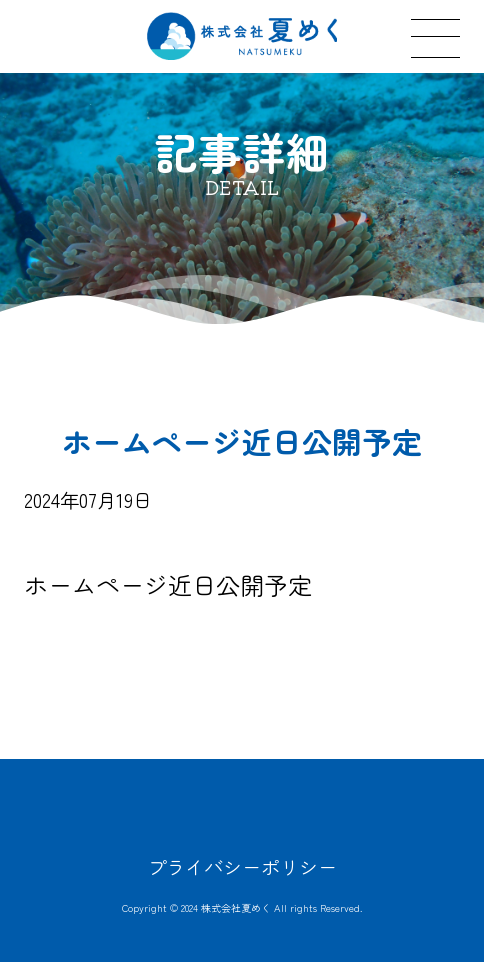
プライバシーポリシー (242, 867)
